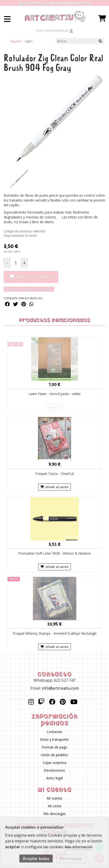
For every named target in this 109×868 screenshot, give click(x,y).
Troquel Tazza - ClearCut (54, 474)
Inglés (29, 41)
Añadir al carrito (54, 487)
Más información (79, 847)
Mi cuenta (55, 798)
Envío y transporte (55, 740)
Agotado (54, 407)
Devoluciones (55, 770)
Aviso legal (54, 778)
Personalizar (71, 858)
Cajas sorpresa (54, 763)
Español (16, 41)
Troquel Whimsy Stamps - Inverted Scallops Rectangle (54, 633)
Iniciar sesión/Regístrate (55, 30)
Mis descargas (54, 814)
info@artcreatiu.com (60, 688)
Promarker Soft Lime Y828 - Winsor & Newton (54, 553)
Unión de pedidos (54, 755)
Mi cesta (54, 806)
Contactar (55, 732)
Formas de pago (54, 747)
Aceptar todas (36, 858)
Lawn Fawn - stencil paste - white (55, 394)
